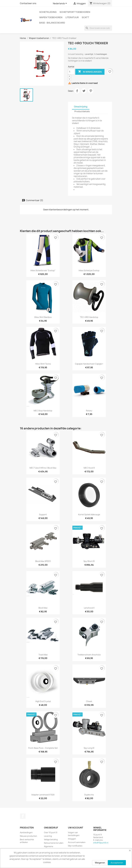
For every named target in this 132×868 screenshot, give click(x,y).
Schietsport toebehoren (75, 12)
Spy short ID (89, 561)
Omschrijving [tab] (81, 107)
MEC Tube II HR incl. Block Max (43, 468)
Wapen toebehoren (51, 17)
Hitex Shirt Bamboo (43, 317)
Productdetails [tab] (82, 111)
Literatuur (72, 17)
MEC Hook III (89, 468)
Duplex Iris (89, 795)
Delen (77, 91)
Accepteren (117, 863)
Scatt (85, 17)
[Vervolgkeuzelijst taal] (60, 4)
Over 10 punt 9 (51, 832)
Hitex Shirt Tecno (43, 364)
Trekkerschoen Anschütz (89, 655)
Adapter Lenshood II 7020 (43, 795)
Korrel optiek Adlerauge (89, 515)
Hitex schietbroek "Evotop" (43, 270)
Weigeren (100, 863)
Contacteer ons (28, 3)
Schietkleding (48, 12)
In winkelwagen (90, 72)
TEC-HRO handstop (89, 317)
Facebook (23, 816)
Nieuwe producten (28, 836)
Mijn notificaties (75, 846)
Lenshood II (89, 608)
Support (43, 515)
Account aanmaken (77, 842)
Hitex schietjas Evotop (89, 270)
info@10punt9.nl (101, 843)
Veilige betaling (51, 839)
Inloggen (72, 839)
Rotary (89, 411)
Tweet (84, 91)
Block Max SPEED (43, 561)
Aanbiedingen (26, 832)
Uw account (76, 828)
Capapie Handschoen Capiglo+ (89, 364)
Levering (48, 836)
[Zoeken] (98, 28)
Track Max (43, 655)
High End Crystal (43, 701)
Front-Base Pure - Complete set (43, 748)
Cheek (89, 701)
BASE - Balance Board (52, 23)
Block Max (43, 608)
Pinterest (91, 91)
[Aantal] (71, 72)
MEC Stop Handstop (43, 411)
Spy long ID (89, 748)
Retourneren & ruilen (54, 843)
